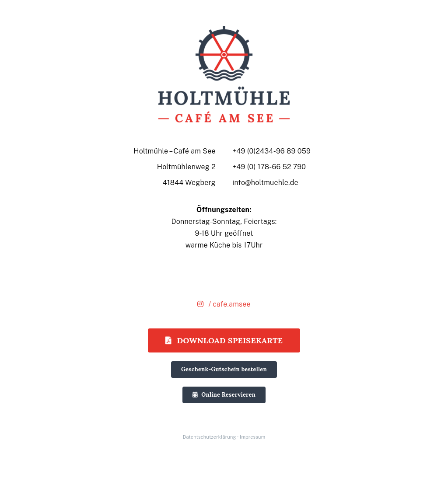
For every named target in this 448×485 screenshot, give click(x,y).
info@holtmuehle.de (265, 183)
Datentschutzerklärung (210, 437)
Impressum (252, 437)
